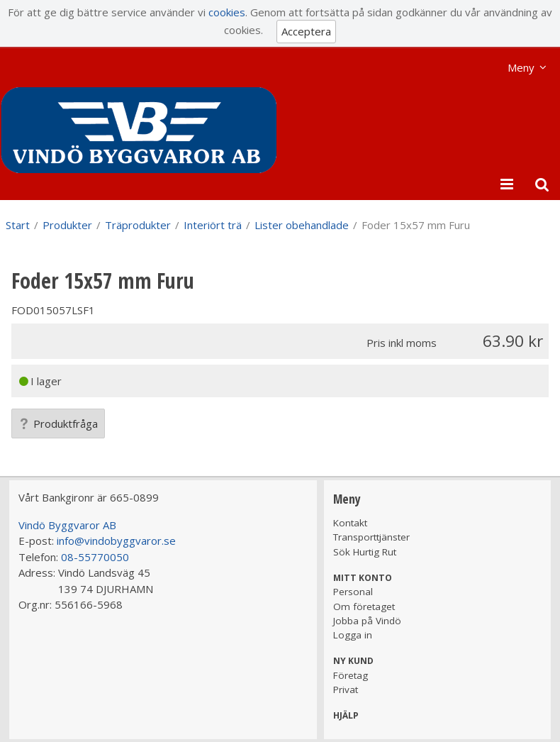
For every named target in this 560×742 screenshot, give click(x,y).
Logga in (353, 635)
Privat (346, 690)
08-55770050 (95, 557)
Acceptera (306, 31)
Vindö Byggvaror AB (67, 525)
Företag (351, 675)
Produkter (67, 225)
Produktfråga (58, 423)
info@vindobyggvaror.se (116, 541)
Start (18, 225)
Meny (521, 67)
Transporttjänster (371, 537)
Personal (353, 592)
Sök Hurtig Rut (365, 552)
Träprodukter (138, 225)
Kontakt (350, 523)
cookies (227, 12)
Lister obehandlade (302, 225)
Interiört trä (213, 225)
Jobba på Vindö (367, 621)
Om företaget (364, 607)
